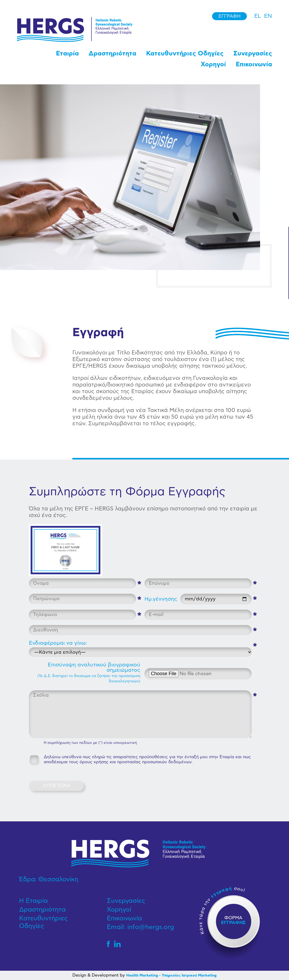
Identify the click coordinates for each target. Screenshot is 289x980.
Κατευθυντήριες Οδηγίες (185, 54)
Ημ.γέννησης (161, 599)
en (268, 16)
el (258, 16)
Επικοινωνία (254, 64)
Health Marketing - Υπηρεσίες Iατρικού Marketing (171, 975)
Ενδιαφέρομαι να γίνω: (58, 643)
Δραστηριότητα (112, 54)
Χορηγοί (213, 64)
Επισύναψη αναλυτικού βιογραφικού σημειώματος (89, 673)
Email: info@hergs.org (140, 927)
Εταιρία (67, 54)
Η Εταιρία (33, 901)
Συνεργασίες (253, 54)
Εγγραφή (229, 16)
